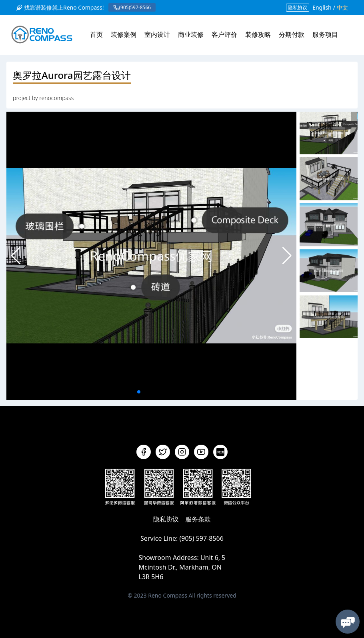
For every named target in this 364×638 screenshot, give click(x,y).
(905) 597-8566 (201, 538)
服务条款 (198, 519)
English (322, 7)
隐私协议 (298, 7)
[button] (287, 256)
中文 (342, 7)
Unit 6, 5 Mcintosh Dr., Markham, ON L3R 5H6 (182, 567)
